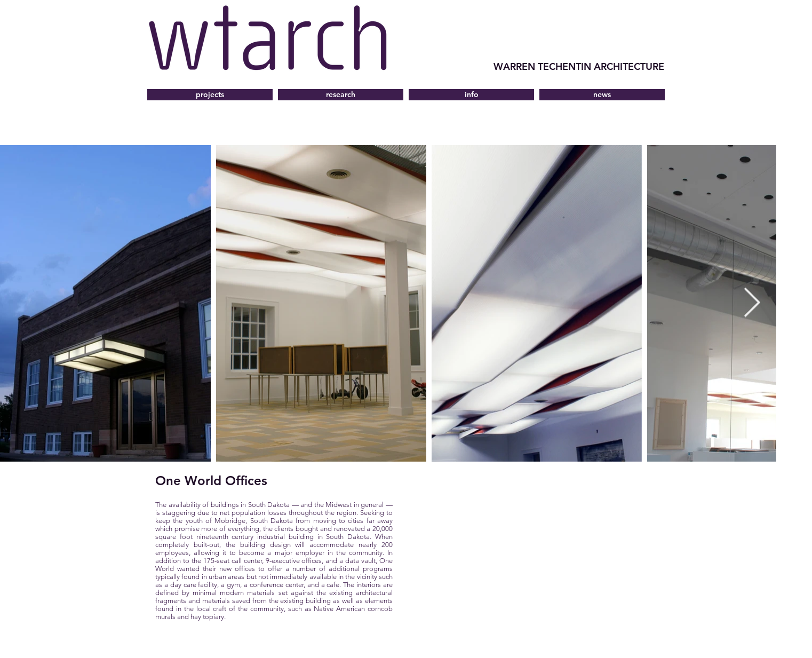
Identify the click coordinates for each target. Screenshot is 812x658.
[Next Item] (752, 303)
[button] (471, 95)
